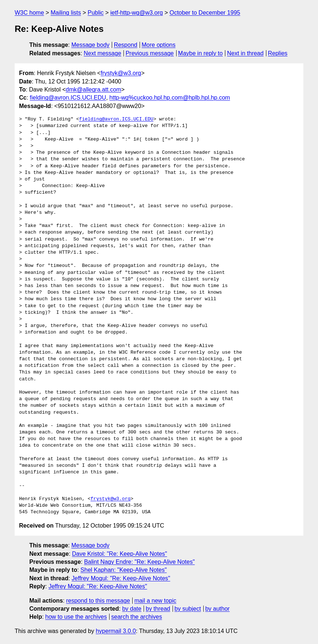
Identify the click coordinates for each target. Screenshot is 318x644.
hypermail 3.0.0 (116, 631)
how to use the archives (76, 617)
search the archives (137, 617)
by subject (188, 609)
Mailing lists (66, 13)
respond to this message (98, 601)
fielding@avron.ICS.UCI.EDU (68, 98)
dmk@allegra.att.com (93, 90)
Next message (103, 53)
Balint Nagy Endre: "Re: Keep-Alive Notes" (139, 562)
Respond (126, 45)
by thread (158, 609)
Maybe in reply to (200, 53)
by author (217, 609)
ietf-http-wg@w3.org (136, 13)
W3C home (29, 13)
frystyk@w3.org (121, 73)
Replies (278, 53)
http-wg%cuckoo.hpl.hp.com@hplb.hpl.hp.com (170, 98)
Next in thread (245, 53)
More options (159, 45)
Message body (90, 45)
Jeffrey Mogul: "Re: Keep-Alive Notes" (121, 578)
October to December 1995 (205, 13)
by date (132, 609)
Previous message (150, 53)
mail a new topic (156, 601)
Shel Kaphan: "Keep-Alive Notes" (124, 570)
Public (96, 13)
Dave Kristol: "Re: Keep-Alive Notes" (120, 554)
